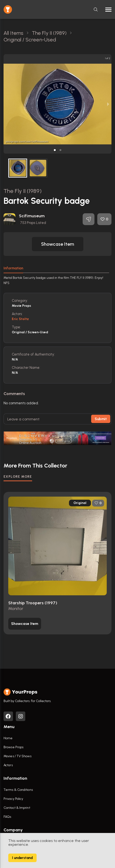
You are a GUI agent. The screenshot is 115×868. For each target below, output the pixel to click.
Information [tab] (13, 268)
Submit (101, 419)
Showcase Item (58, 244)
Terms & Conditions (18, 790)
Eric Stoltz (20, 319)
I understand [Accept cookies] (22, 858)
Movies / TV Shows (17, 756)
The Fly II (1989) (23, 191)
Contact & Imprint (17, 808)
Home (8, 738)
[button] (55, 150)
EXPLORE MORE (18, 477)
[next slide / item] (108, 104)
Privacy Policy (13, 799)
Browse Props (13, 747)
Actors (8, 765)
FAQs (7, 817)
